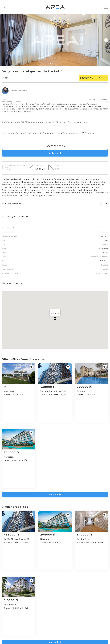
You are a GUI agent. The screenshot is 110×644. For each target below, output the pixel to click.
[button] (4, 40)
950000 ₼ (86, 387)
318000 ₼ (11, 600)
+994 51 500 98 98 (55, 146)
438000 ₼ (49, 387)
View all (55, 494)
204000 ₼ (11, 452)
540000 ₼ (86, 535)
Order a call (55, 153)
